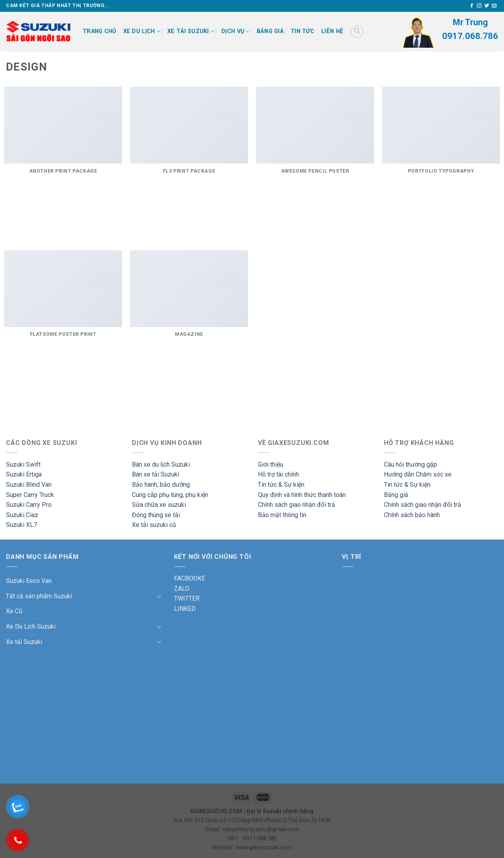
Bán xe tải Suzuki (156, 474)
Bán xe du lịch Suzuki (161, 464)
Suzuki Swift (23, 464)
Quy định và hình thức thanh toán (302, 495)
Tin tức (302, 31)
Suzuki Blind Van (29, 485)
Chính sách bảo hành (412, 515)
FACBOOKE (190, 578)
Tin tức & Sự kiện (281, 485)
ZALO (182, 589)
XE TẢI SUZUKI (191, 31)
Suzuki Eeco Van (29, 581)
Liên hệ (332, 31)
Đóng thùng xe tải (156, 515)
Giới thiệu (271, 464)
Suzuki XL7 (21, 525)
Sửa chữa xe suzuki (159, 505)
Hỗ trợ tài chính (278, 474)
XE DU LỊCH (142, 31)
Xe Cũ (14, 611)
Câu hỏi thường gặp (410, 464)
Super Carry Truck (30, 495)
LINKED (185, 609)
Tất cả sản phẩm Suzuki (39, 596)
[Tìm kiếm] (357, 32)
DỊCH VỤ (235, 31)
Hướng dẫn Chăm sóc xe (418, 474)
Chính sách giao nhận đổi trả (296, 505)
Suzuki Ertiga (24, 474)
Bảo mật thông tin (282, 515)
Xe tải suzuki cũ (154, 525)
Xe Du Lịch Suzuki (31, 626)
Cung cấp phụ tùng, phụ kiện (170, 495)
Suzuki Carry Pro (29, 505)
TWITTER (187, 598)
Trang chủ (99, 31)
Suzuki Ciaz (22, 515)
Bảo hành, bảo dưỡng (161, 485)
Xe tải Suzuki (24, 642)
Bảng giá (270, 31)
